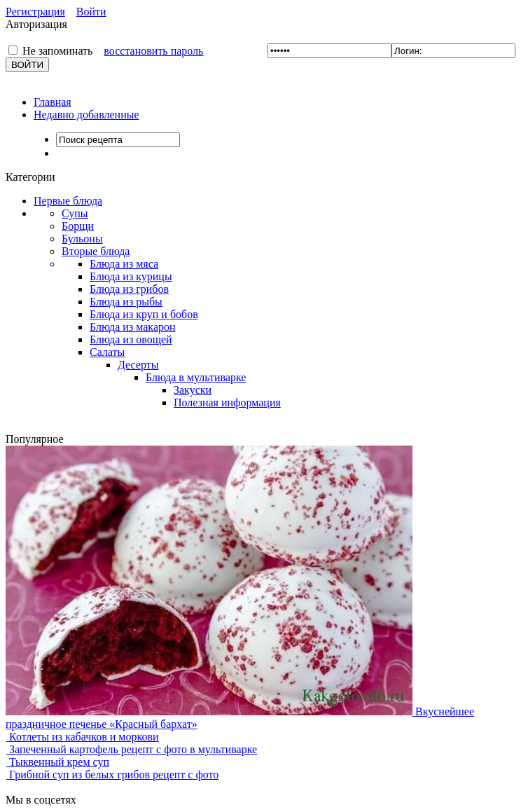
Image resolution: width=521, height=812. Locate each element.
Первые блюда (68, 201)
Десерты (138, 365)
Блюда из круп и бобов (144, 314)
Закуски (193, 390)
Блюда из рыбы (126, 302)
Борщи (78, 226)
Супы (75, 213)
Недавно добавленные (86, 115)
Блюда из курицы (131, 276)
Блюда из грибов (129, 289)
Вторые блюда (96, 251)
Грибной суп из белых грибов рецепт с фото (112, 775)
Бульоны (82, 239)
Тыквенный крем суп (57, 762)
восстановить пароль (153, 51)
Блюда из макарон (133, 327)
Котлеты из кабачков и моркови (82, 737)
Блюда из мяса (124, 264)
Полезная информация (227, 402)
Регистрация (35, 12)
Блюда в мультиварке (196, 377)
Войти (91, 12)
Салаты (107, 352)
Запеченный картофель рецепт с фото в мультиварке (131, 749)
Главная (53, 102)
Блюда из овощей (131, 339)
